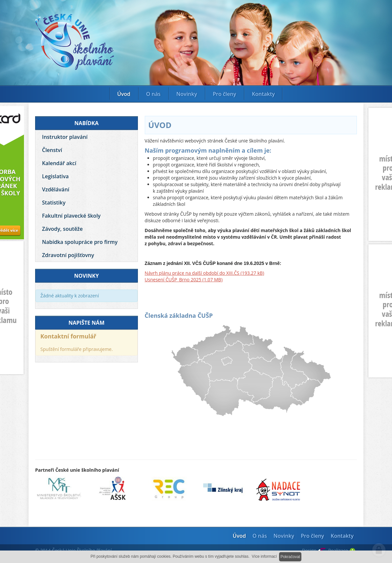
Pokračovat (290, 557)
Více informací (264, 556)
